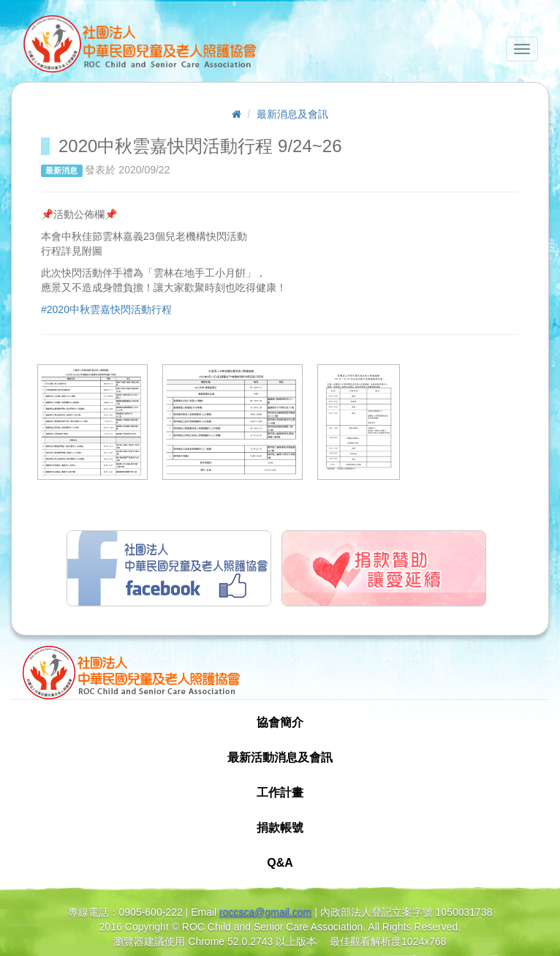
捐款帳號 (280, 828)
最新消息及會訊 (292, 114)
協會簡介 (280, 722)
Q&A (280, 863)
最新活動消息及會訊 (280, 757)
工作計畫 (280, 793)
